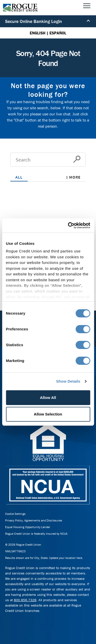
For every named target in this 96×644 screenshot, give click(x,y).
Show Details (68, 381)
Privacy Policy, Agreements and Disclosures (34, 520)
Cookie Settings (15, 514)
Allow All (48, 398)
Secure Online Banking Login (48, 21)
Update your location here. (66, 558)
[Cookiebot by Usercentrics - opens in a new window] (68, 225)
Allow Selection (48, 414)
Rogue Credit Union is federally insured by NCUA (36, 534)
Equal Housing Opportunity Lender (28, 527)
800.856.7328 (25, 600)
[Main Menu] (87, 7)
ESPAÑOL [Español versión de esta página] (58, 33)
